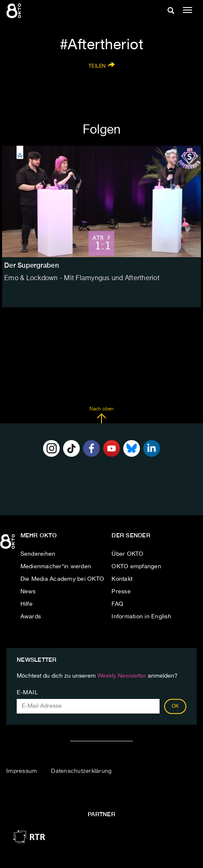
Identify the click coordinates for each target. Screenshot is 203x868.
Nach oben (101, 415)
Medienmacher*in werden (56, 567)
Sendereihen (38, 554)
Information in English (141, 617)
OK (175, 706)
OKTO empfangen (136, 567)
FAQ (117, 604)
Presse (121, 592)
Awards (31, 617)
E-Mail (27, 693)
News (28, 592)
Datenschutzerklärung (81, 771)
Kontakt (122, 579)
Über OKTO (127, 554)
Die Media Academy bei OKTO (62, 579)
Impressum (22, 771)
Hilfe (27, 604)
